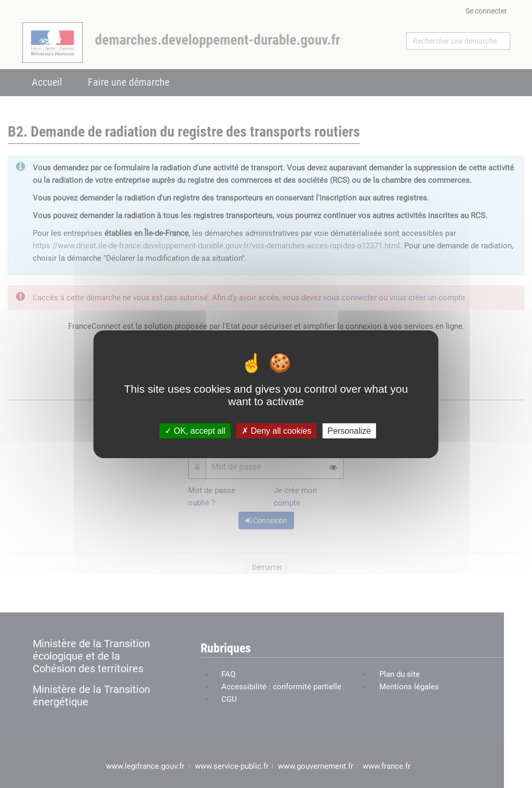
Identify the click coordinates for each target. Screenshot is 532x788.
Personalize (349, 430)
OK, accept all (195, 430)
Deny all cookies (276, 430)
